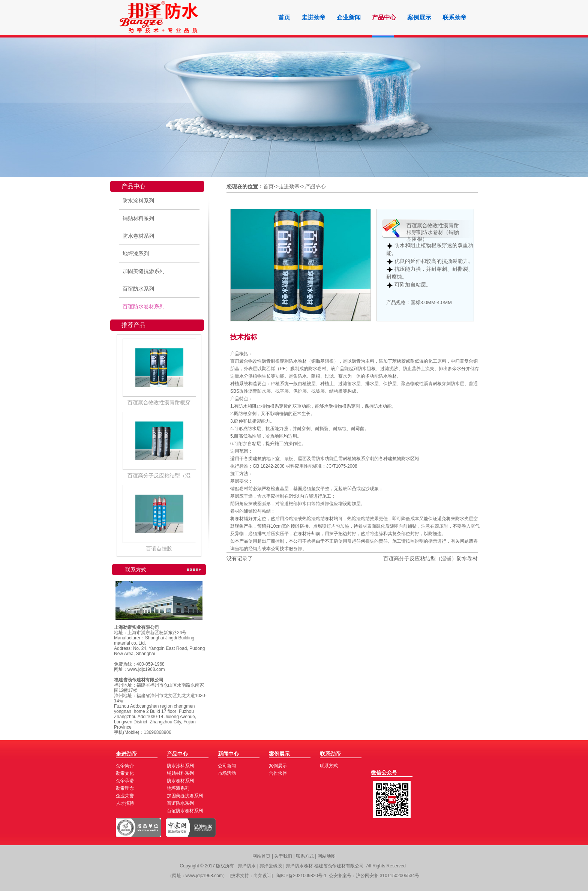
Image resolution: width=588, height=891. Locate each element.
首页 (284, 17)
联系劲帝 (454, 17)
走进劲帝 (313, 17)
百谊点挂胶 (159, 549)
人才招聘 (125, 803)
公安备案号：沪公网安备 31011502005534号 (374, 876)
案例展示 (419, 17)
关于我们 (284, 856)
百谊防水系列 (138, 289)
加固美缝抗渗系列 (144, 271)
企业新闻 (349, 17)
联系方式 (329, 766)
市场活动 (227, 773)
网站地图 (327, 856)
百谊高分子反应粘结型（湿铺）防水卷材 (430, 558)
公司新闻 (227, 766)
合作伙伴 (278, 773)
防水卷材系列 (138, 236)
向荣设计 (262, 876)
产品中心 (384, 17)
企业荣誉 (125, 796)
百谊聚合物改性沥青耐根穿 (159, 402)
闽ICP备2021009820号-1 (301, 876)
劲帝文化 (125, 773)
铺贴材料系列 (138, 218)
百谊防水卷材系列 (144, 306)
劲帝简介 (125, 766)
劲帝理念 (125, 788)
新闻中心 (228, 754)
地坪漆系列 (136, 253)
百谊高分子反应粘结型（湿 (159, 475)
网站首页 (261, 856)
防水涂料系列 (138, 201)
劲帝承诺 (125, 781)
